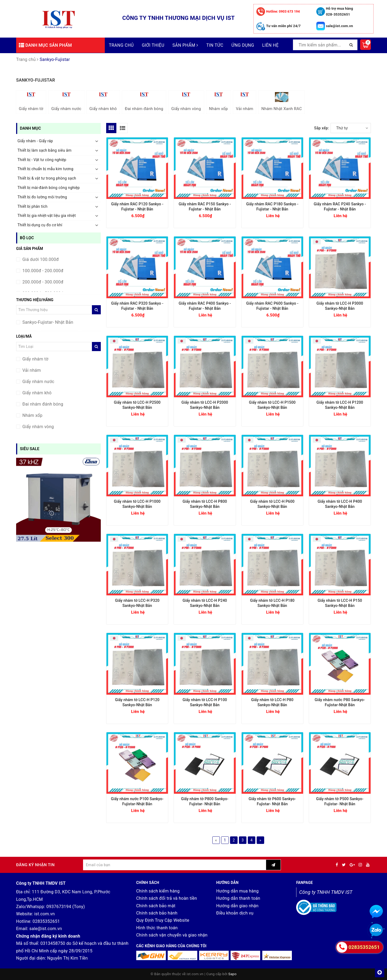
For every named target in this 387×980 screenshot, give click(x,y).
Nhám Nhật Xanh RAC (282, 102)
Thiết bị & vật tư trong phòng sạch (47, 178)
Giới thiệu (153, 45)
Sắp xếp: (322, 128)
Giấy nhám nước (66, 102)
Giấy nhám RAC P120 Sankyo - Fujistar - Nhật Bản (137, 207)
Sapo (233, 974)
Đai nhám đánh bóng (144, 102)
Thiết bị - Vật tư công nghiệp (42, 160)
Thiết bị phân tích (33, 206)
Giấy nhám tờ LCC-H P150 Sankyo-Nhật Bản (340, 603)
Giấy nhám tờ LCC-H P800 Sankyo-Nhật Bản (205, 504)
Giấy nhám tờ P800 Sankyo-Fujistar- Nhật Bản (205, 801)
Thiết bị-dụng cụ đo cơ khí (40, 225)
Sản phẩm (185, 45)
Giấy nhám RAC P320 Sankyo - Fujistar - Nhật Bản (137, 306)
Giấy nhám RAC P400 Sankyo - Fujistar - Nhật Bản (205, 306)
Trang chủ (121, 45)
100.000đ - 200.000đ (42, 271)
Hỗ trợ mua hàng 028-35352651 (340, 11)
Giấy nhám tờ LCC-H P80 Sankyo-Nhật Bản (272, 702)
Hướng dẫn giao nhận (237, 906)
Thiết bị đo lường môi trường (42, 197)
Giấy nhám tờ (31, 102)
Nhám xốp (218, 102)
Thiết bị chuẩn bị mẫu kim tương (45, 169)
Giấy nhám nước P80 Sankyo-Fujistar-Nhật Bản (340, 702)
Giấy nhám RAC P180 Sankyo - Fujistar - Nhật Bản (272, 207)
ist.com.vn (44, 914)
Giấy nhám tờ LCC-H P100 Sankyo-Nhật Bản (205, 702)
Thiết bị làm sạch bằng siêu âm (44, 150)
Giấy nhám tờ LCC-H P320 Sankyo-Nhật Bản (137, 603)
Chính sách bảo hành (157, 913)
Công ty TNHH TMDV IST (326, 892)
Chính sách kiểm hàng (158, 891)
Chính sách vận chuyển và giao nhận (172, 935)
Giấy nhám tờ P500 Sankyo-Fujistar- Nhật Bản (340, 801)
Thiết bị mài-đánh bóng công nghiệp (49, 188)
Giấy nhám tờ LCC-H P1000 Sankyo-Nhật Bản (137, 504)
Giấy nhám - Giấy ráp (35, 141)
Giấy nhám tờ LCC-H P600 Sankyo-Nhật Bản (272, 504)
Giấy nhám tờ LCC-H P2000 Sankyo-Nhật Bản (205, 405)
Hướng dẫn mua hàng (237, 891)
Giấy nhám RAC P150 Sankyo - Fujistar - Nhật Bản (205, 207)
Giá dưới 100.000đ (40, 259)
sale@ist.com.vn (340, 26)
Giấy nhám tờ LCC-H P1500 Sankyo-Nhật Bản (272, 405)
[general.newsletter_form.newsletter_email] (175, 865)
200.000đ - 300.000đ (42, 282)
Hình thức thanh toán (157, 928)
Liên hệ (270, 45)
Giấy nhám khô (103, 102)
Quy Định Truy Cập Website (163, 920)
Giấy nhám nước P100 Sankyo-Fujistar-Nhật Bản (137, 801)
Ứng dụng (243, 45)
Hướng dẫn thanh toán (238, 898)
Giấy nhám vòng (186, 102)
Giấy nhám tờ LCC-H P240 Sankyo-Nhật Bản (205, 603)
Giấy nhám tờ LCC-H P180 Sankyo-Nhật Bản (272, 603)
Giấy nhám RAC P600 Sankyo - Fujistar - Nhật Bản (272, 306)
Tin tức (215, 45)
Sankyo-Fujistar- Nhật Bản (47, 322)
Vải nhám (245, 102)
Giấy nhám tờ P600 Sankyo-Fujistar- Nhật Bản (272, 801)
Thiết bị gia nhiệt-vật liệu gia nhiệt (47, 216)
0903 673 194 (283, 12)
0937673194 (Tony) (66, 907)
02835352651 (46, 921)
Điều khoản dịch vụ (235, 913)
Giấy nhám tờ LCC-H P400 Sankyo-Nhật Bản (340, 504)
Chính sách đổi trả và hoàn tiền (167, 898)
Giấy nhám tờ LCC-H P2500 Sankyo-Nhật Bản (137, 405)
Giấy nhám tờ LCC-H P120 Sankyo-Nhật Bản (137, 702)
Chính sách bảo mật (156, 906)
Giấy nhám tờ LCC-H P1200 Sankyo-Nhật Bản (340, 405)
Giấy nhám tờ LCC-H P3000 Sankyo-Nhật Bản (340, 306)
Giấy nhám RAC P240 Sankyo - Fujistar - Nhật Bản (340, 207)
